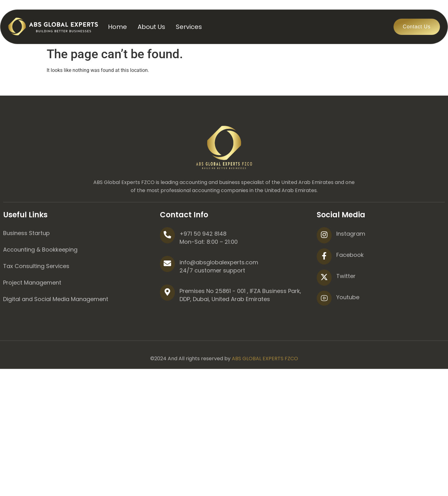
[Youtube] (324, 321)
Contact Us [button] (417, 27)
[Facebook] (324, 279)
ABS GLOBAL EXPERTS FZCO (265, 381)
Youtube (348, 320)
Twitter (346, 298)
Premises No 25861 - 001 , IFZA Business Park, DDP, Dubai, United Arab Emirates (240, 317)
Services (189, 27)
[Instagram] (324, 258)
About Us (151, 27)
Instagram (351, 256)
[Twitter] (324, 300)
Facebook (350, 277)
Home (117, 27)
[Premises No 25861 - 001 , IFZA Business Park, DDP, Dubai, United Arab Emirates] (167, 315)
